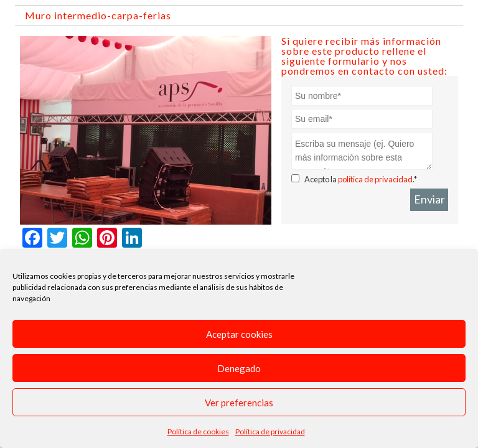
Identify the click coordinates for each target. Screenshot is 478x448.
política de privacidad (375, 179)
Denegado (239, 368)
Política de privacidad (270, 432)
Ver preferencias (239, 403)
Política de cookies (198, 432)
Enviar (429, 199)
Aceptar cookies (239, 334)
